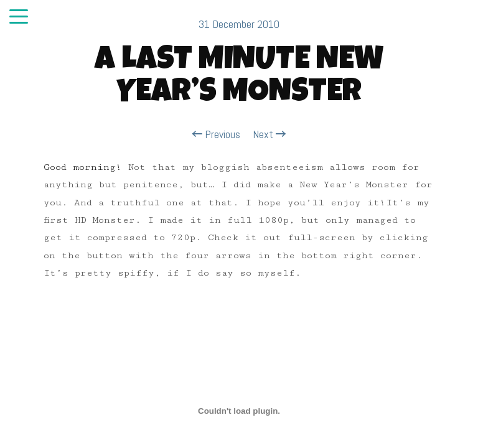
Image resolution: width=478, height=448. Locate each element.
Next (269, 134)
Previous (216, 134)
